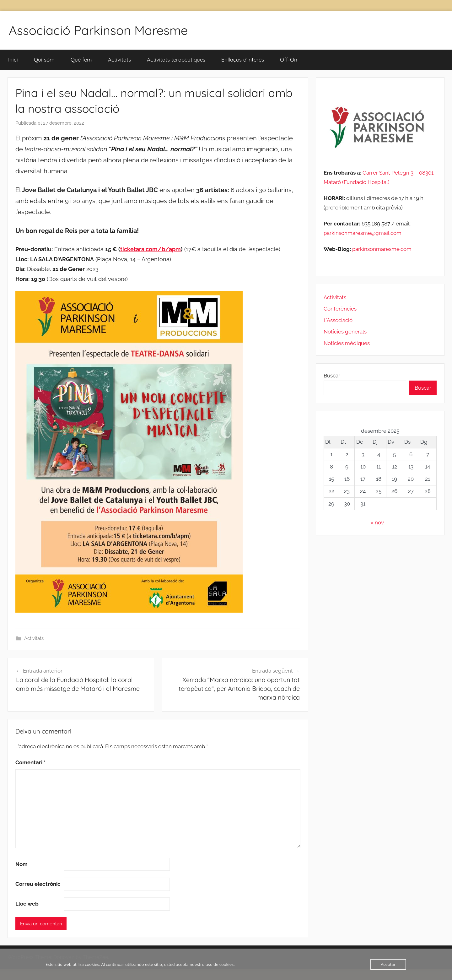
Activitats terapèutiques (176, 60)
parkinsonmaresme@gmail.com (363, 233)
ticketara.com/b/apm (151, 249)
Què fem (81, 60)
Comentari (30, 762)
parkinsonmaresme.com (381, 249)
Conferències (340, 309)
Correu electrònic (38, 884)
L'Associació (338, 320)
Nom (22, 864)
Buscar (332, 376)
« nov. (377, 522)
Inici (13, 60)
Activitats (119, 60)
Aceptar (388, 964)
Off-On (289, 60)
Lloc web (27, 904)
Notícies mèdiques (347, 343)
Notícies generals (345, 332)
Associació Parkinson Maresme (98, 30)
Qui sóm (44, 60)
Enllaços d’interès (243, 60)
